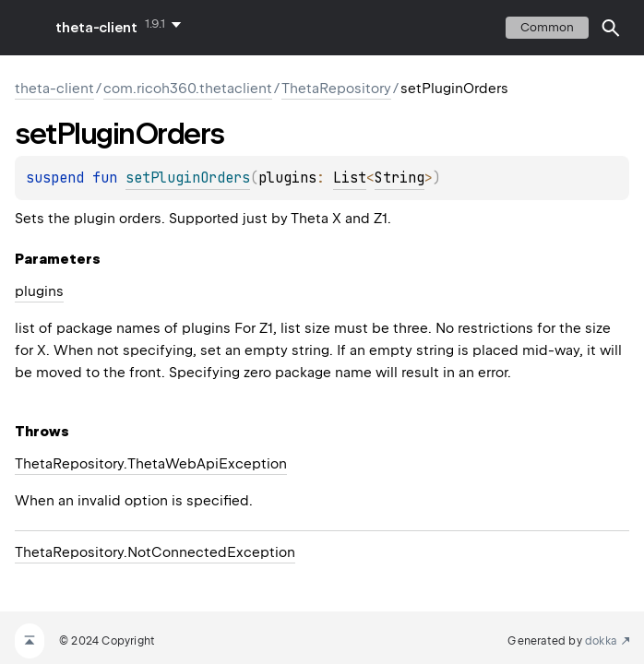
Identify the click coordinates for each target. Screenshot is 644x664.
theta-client (96, 28)
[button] (611, 28)
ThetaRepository (336, 89)
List (350, 178)
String (400, 178)
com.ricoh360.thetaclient (188, 89)
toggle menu (28, 28)
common (547, 27)
